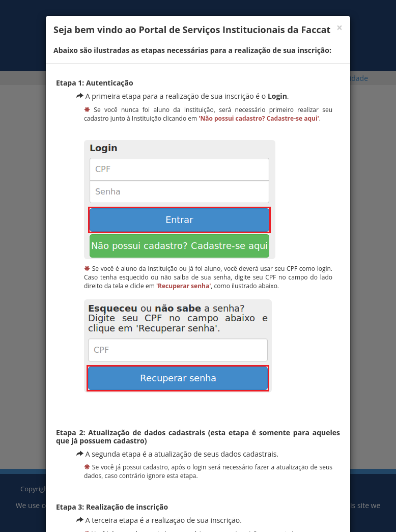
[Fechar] (340, 28)
